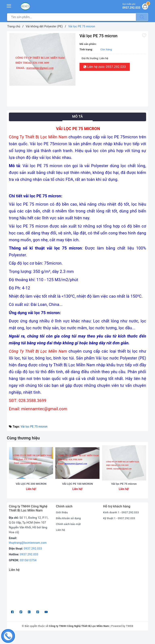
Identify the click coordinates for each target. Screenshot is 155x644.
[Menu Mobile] (9, 5)
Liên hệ (61, 539)
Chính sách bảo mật (69, 534)
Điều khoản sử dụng (69, 528)
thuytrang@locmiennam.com (28, 552)
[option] (42, 60)
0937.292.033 (33, 558)
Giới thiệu (62, 522)
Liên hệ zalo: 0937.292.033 (105, 67)
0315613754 (28, 570)
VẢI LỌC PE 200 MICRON (31, 493)
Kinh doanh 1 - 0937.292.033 (122, 522)
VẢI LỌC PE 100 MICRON (78, 493)
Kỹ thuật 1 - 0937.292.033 (120, 528)
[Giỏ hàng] (145, 7)
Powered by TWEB (122, 636)
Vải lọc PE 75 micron (34, 427)
